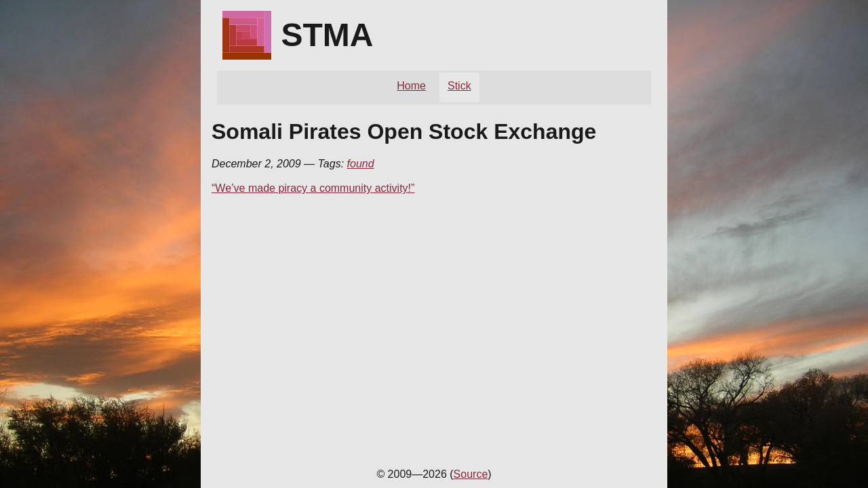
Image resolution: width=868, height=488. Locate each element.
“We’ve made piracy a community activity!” (313, 188)
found (361, 164)
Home (411, 86)
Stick (459, 86)
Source (471, 474)
